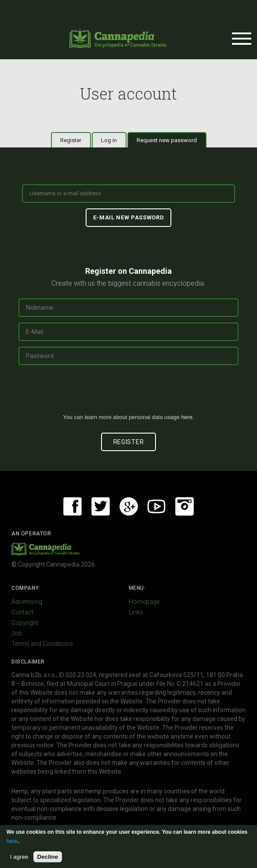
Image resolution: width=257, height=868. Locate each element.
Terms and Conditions (42, 644)
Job (17, 633)
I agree (19, 857)
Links (136, 612)
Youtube (156, 506)
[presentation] (129, 393)
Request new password (172, 140)
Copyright (25, 623)
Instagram (185, 506)
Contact (22, 612)
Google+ (129, 506)
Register (71, 140)
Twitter (101, 506)
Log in (109, 140)
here (187, 417)
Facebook (72, 506)
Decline (48, 857)
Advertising (27, 602)
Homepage (144, 602)
